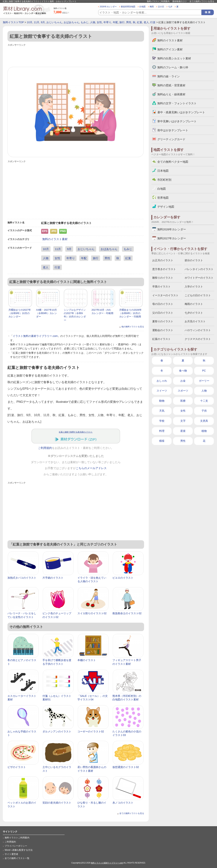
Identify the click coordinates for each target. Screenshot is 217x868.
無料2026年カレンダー (172, 229)
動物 (162, 401)
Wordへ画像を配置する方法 (19, 850)
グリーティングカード (171, 139)
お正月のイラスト (163, 260)
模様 (162, 441)
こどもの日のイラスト (198, 295)
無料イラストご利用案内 (158, 1)
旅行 (122, 22)
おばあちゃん (71, 22)
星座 (183, 431)
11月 (37, 22)
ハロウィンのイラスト (198, 330)
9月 (43, 22)
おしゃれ (162, 381)
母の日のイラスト (163, 304)
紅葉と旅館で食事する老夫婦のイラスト (76, 432)
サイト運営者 (11, 854)
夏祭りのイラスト (163, 321)
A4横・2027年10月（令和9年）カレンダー (46, 313)
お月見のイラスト (195, 321)
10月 (30, 22)
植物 (204, 431)
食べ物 (183, 371)
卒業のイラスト (161, 287)
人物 (93, 22)
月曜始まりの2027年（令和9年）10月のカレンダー (20, 313)
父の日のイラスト (163, 313)
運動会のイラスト (163, 330)
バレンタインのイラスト (199, 269)
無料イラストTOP (13, 22)
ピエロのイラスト (123, 578)
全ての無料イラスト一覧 (17, 858)
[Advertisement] (76, 56)
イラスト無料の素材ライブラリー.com (35, 336)
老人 (146, 22)
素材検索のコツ (179, 1)
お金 (183, 381)
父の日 (161, 7)
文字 (183, 421)
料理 (162, 431)
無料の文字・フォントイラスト (177, 103)
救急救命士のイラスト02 (127, 613)
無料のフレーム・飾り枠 (173, 67)
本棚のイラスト (87, 660)
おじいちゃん (54, 22)
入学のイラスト (194, 287)
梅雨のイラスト (194, 304)
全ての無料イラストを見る (202, 1)
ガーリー (204, 381)
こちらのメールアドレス (91, 468)
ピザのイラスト (17, 767)
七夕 (170, 7)
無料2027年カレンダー (172, 238)
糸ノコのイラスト (123, 803)
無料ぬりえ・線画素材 (171, 94)
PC (204, 371)
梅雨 (152, 7)
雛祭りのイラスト (163, 278)
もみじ (85, 22)
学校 (162, 421)
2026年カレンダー (108, 7)
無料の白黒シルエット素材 (174, 58)
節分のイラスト (194, 260)
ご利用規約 (45, 448)
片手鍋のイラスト (53, 578)
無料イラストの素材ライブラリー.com (107, 863)
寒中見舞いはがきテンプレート (177, 121)
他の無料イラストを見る (133, 327)
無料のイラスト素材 (55, 239)
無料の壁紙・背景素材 (171, 85)
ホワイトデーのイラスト (199, 278)
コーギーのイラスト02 (91, 731)
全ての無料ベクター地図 (173, 162)
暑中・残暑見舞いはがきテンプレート (181, 112)
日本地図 (163, 171)
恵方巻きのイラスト (164, 269)
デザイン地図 (166, 207)
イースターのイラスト (165, 295)
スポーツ (183, 391)
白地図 (142, 7)
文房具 (204, 421)
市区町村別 (164, 180)
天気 (162, 411)
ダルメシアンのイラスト (57, 731)
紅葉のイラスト (161, 339)
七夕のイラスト (194, 313)
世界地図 (163, 198)
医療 (183, 401)
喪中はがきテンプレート (173, 130)
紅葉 (140, 22)
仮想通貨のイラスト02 (126, 767)
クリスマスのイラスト (198, 339)
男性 (129, 22)
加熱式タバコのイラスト (22, 578)
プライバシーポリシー (16, 846)
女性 (99, 22)
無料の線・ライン (169, 76)
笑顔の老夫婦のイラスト (57, 803)
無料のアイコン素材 (170, 49)
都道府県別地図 (128, 7)
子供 (204, 411)
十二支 (204, 401)
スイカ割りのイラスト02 (92, 613)
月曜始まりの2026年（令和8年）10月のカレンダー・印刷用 (130, 313)
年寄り (107, 22)
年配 (115, 22)
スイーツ (162, 391)
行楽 (153, 22)
